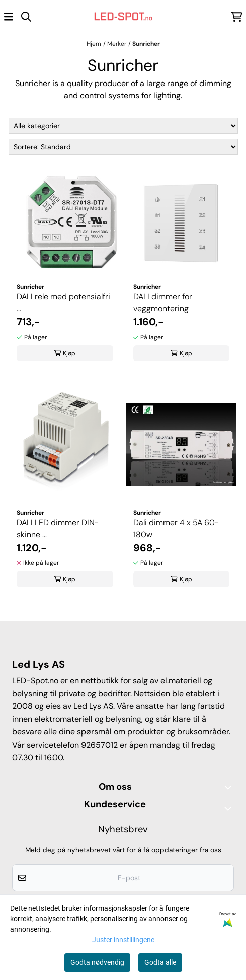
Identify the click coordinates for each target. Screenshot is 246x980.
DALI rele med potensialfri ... (63, 303)
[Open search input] (26, 17)
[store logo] (123, 17)
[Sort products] (123, 147)
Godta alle (160, 962)
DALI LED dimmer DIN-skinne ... (58, 528)
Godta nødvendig (97, 962)
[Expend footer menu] (230, 808)
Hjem (94, 44)
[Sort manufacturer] (123, 126)
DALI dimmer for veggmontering (163, 303)
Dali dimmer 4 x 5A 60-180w (176, 528)
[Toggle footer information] (230, 787)
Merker (117, 44)
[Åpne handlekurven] (237, 17)
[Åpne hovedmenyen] (9, 17)
